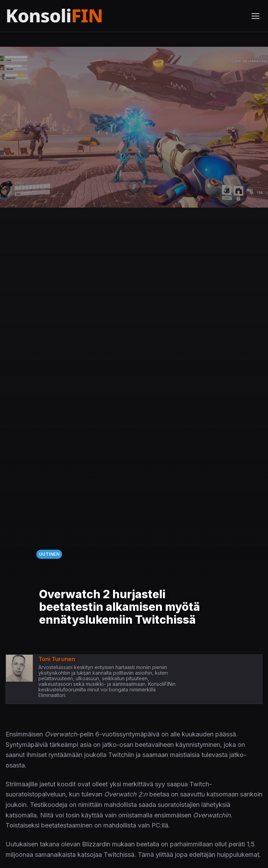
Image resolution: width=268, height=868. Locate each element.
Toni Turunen (57, 659)
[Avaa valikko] (255, 16)
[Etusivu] (71, 16)
